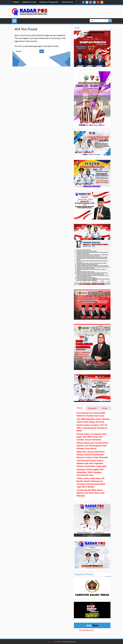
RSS (102, 2)
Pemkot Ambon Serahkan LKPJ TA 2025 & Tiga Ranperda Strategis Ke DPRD (92, 428)
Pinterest (98, 2)
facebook (83, 2)
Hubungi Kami (67, 2)
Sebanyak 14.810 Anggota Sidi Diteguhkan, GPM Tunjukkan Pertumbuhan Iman (90, 472)
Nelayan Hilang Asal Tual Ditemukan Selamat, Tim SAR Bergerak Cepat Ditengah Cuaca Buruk (93, 446)
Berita (105, 408)
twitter (87, 2)
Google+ (91, 2)
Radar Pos (51, 642)
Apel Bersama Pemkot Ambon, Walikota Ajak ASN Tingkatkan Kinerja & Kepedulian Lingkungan (91, 463)
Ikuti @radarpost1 (87, 630)
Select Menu (14, 21)
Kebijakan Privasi (29, 2)
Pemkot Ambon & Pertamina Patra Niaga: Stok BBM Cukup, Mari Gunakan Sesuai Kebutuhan (92, 437)
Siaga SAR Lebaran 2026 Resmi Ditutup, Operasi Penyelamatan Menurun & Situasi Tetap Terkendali (92, 455)
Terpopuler (92, 408)
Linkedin (94, 2)
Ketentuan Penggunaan (49, 2)
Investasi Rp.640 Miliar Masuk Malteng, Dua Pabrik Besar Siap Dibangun (91, 493)
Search (110, 21)
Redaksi (16, 2)
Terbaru (80, 408)
